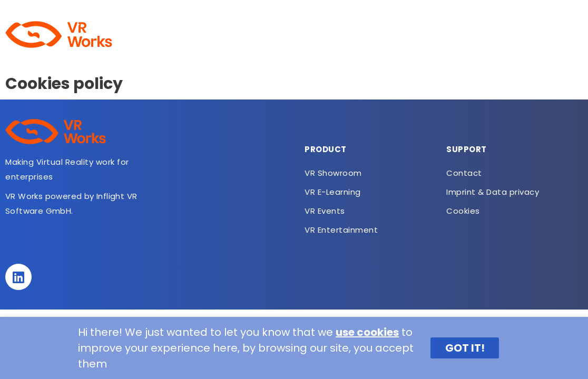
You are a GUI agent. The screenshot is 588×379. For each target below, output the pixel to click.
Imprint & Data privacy (493, 192)
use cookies (367, 332)
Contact (556, 34)
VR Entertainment (482, 34)
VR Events (325, 211)
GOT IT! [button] (465, 348)
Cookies (463, 211)
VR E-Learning (295, 34)
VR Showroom (218, 34)
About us (152, 34)
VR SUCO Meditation (385, 34)
